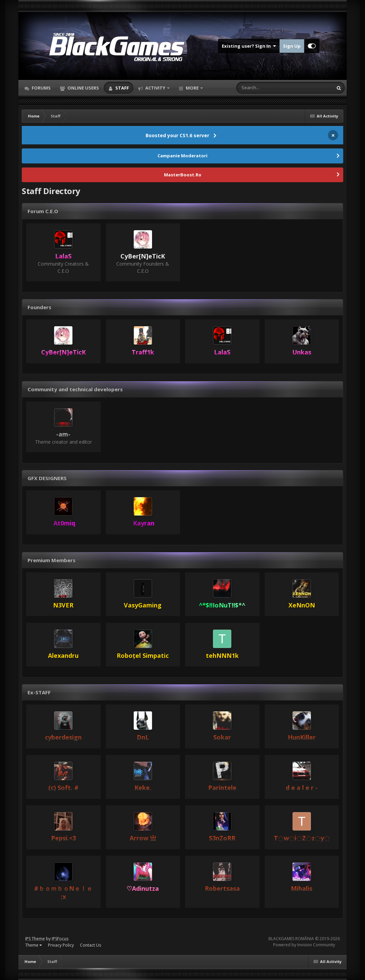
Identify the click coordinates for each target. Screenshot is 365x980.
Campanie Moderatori (182, 156)
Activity (155, 88)
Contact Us (90, 945)
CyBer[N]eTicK (143, 256)
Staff (122, 88)
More (192, 88)
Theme (34, 945)
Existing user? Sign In (249, 46)
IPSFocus (60, 939)
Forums (41, 88)
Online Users (83, 88)
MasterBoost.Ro (183, 175)
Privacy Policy (61, 945)
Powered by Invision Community (304, 945)
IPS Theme (35, 939)
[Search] (267, 88)
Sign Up (292, 46)
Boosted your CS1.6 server (177, 135)
